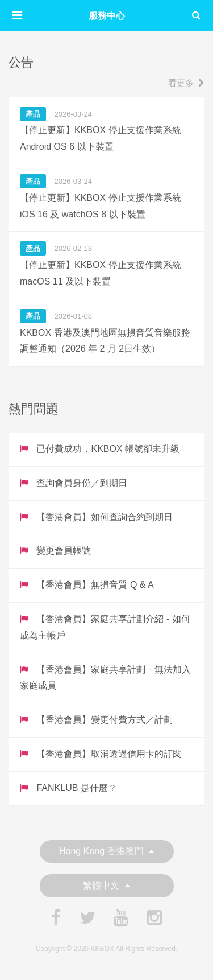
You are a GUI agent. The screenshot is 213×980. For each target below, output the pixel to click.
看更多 (186, 83)
